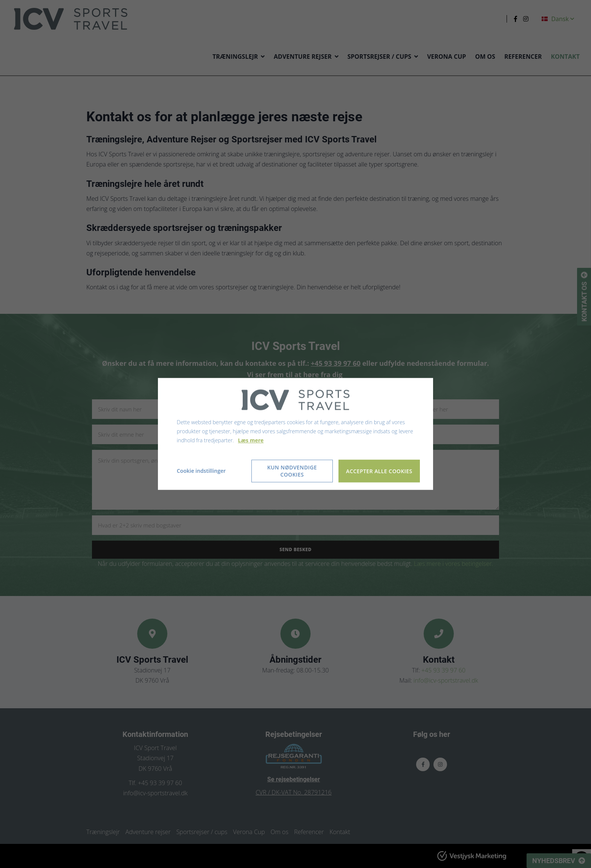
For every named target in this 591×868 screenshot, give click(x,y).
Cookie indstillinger (201, 471)
